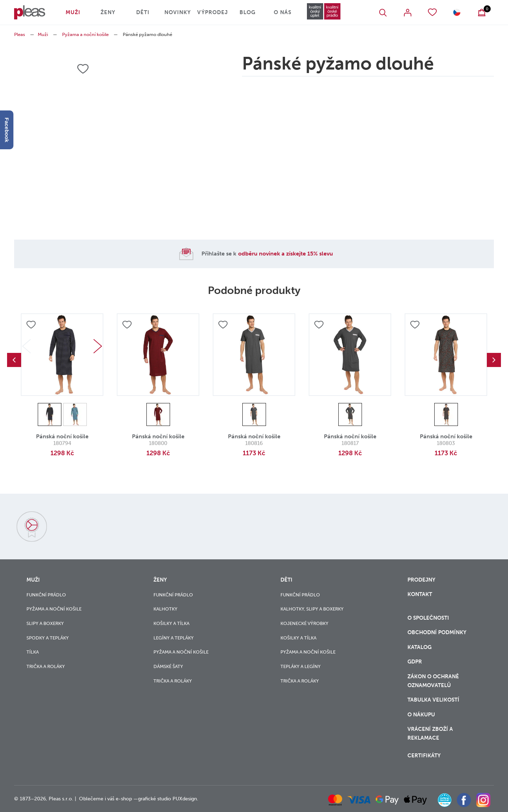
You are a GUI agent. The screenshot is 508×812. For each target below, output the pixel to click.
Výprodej (213, 12)
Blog (247, 12)
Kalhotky (165, 609)
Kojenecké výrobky (304, 623)
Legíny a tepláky (174, 638)
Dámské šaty (168, 666)
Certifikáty (424, 756)
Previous (14, 360)
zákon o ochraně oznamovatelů (433, 681)
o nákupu (421, 715)
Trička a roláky (46, 666)
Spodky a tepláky (48, 638)
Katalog (420, 647)
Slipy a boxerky (45, 623)
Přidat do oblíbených (31, 325)
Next (98, 346)
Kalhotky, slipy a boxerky (312, 609)
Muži (73, 12)
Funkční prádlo (46, 595)
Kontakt (420, 594)
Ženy (108, 12)
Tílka (33, 652)
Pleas (20, 34)
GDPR (415, 662)
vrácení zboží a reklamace (430, 733)
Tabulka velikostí (434, 700)
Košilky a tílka (171, 623)
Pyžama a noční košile (85, 34)
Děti (143, 12)
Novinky (178, 12)
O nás (283, 12)
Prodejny (421, 580)
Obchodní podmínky (437, 632)
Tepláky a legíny (301, 666)
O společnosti (429, 618)
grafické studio (155, 799)
